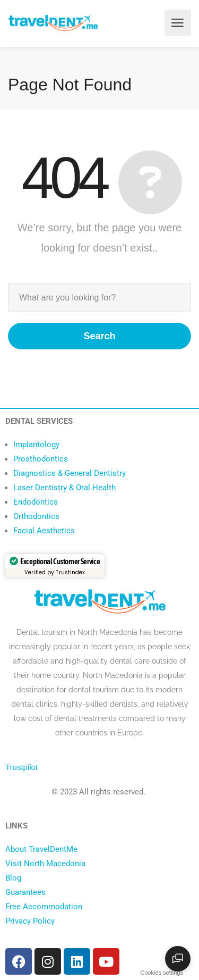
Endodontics (36, 502)
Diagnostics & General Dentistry (70, 473)
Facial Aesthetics (44, 531)
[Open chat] (178, 959)
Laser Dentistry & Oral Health (64, 488)
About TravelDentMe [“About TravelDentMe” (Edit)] (41, 849)
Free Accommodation (44, 907)
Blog (13, 878)
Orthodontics (36, 516)
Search (99, 336)
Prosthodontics (41, 459)
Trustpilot (21, 767)
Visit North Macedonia (45, 864)
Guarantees (25, 892)
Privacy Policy (30, 921)
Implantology (36, 445)
